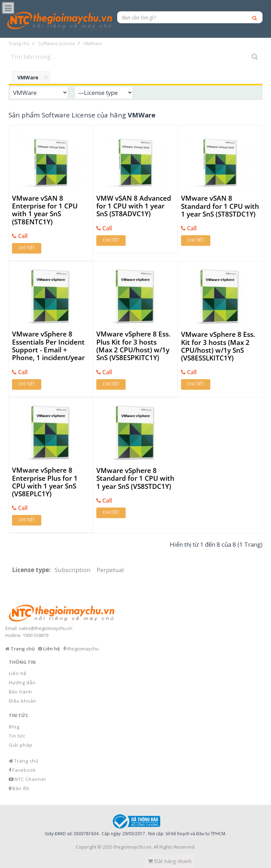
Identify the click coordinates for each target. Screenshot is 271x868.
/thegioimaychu (82, 649)
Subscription (73, 570)
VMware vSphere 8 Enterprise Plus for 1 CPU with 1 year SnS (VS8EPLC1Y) (45, 482)
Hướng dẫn (22, 682)
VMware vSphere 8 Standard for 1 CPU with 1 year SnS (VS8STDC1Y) (135, 478)
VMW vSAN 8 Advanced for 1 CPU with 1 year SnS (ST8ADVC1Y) (134, 206)
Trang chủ (26, 761)
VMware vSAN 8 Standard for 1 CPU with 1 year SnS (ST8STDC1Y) (220, 206)
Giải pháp (21, 745)
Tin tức (17, 736)
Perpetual (110, 570)
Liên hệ (18, 673)
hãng (133, 115)
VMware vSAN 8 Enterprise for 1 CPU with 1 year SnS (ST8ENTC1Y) (45, 210)
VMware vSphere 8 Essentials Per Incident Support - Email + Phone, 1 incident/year (48, 346)
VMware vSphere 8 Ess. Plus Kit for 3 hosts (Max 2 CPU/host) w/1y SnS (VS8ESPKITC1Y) (133, 346)
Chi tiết (27, 248)
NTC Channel (30, 779)
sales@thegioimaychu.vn (46, 628)
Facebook (24, 770)
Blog (14, 727)
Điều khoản (23, 701)
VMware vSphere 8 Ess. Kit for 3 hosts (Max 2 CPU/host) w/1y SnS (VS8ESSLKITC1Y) (218, 346)
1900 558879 (35, 635)
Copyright (86, 847)
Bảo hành (20, 692)
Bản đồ (21, 788)
